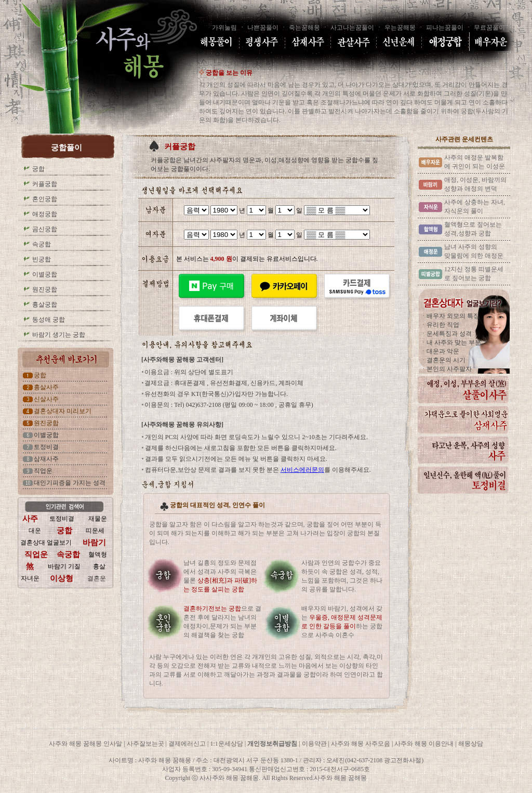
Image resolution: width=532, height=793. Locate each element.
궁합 (38, 169)
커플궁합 (45, 184)
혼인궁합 (45, 199)
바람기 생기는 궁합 (59, 335)
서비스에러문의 (302, 470)
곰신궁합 (45, 229)
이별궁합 (45, 274)
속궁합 (42, 244)
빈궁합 (42, 259)
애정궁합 (45, 214)
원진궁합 (45, 289)
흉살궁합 (45, 305)
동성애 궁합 (49, 320)
